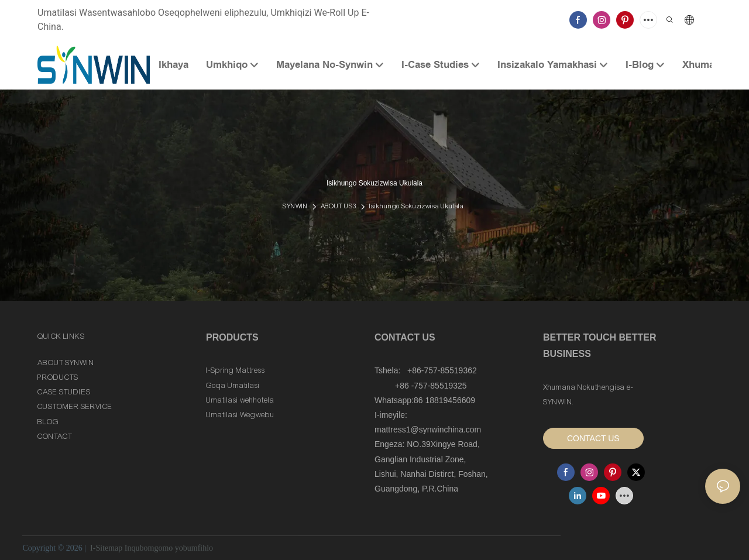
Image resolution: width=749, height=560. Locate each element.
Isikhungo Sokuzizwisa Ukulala (416, 206)
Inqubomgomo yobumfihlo (169, 548)
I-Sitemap (106, 548)
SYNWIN (295, 206)
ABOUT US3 (339, 206)
